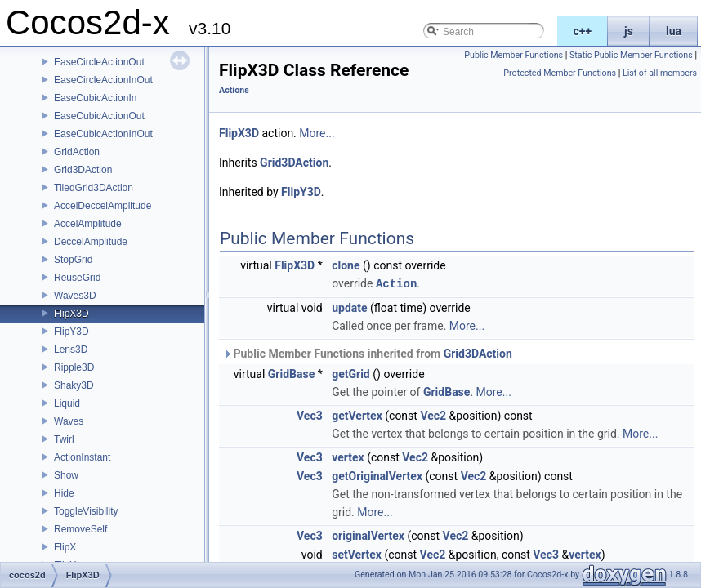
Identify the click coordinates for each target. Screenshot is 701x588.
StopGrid (73, 260)
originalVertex (368, 535)
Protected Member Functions (560, 73)
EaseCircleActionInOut (103, 80)
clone (346, 265)
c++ (583, 31)
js (629, 31)
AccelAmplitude (88, 224)
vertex (348, 457)
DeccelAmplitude (91, 242)
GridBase (291, 373)
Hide (64, 493)
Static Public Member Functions (631, 55)
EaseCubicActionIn (95, 98)
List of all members (660, 73)
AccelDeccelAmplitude (103, 206)
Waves (69, 421)
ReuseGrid (77, 278)
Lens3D (71, 350)
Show (66, 475)
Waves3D (75, 296)
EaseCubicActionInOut (103, 134)
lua (674, 31)
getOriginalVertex (377, 475)
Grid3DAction (83, 170)
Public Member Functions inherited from (368, 353)
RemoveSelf (80, 529)
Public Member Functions (513, 55)
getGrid (351, 373)
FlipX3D (71, 314)
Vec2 (433, 415)
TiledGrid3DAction (94, 188)
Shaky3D (74, 385)
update (349, 307)
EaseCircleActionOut (99, 62)
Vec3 (310, 415)
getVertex (357, 415)
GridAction (77, 152)
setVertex (357, 554)
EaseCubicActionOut (99, 116)
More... (317, 133)
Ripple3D (74, 367)
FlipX (65, 547)
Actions (234, 90)
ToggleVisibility (86, 511)
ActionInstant (82, 457)
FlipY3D (71, 332)
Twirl (64, 439)
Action (396, 283)
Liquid (67, 403)
